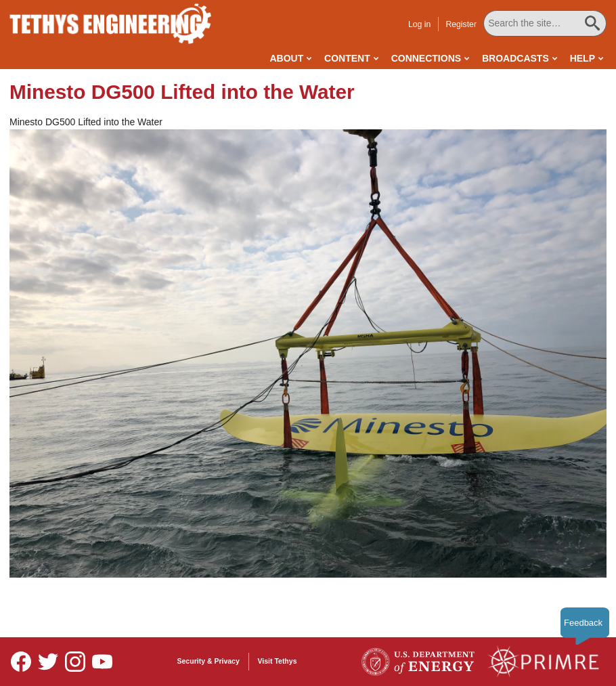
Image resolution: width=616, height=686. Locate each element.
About (286, 58)
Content (347, 58)
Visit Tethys (278, 661)
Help (582, 58)
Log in (419, 24)
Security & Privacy (208, 661)
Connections (426, 58)
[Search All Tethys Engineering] (545, 23)
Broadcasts (515, 58)
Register (461, 24)
